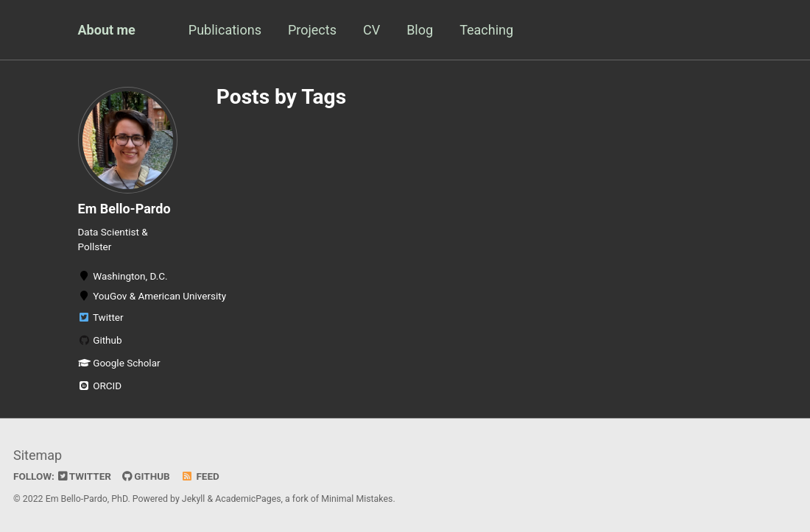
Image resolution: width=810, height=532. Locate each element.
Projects (312, 30)
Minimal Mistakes (357, 499)
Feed (200, 476)
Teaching (486, 30)
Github (100, 340)
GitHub (146, 476)
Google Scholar (119, 363)
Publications (225, 30)
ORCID (100, 386)
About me (107, 30)
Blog (420, 30)
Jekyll (194, 499)
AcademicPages (248, 499)
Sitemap (38, 455)
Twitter (101, 317)
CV (371, 30)
